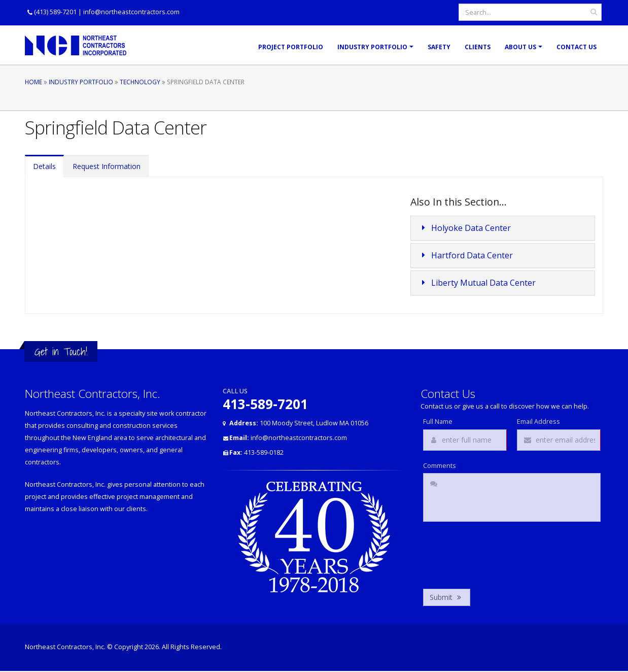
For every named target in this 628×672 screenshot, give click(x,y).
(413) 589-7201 (55, 12)
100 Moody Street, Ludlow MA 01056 (299, 423)
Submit (447, 597)
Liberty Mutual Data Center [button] (477, 283)
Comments (440, 466)
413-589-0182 (256, 452)
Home (33, 82)
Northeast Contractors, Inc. (65, 647)
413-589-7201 (265, 404)
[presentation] (500, 553)
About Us (520, 47)
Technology (140, 82)
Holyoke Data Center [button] (465, 228)
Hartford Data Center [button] (466, 255)
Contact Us (577, 47)
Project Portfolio (291, 47)
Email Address (538, 422)
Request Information (107, 166)
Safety (439, 47)
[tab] (503, 228)
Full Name (438, 422)
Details (44, 166)
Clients (478, 47)
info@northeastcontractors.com (131, 12)
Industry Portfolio (372, 47)
